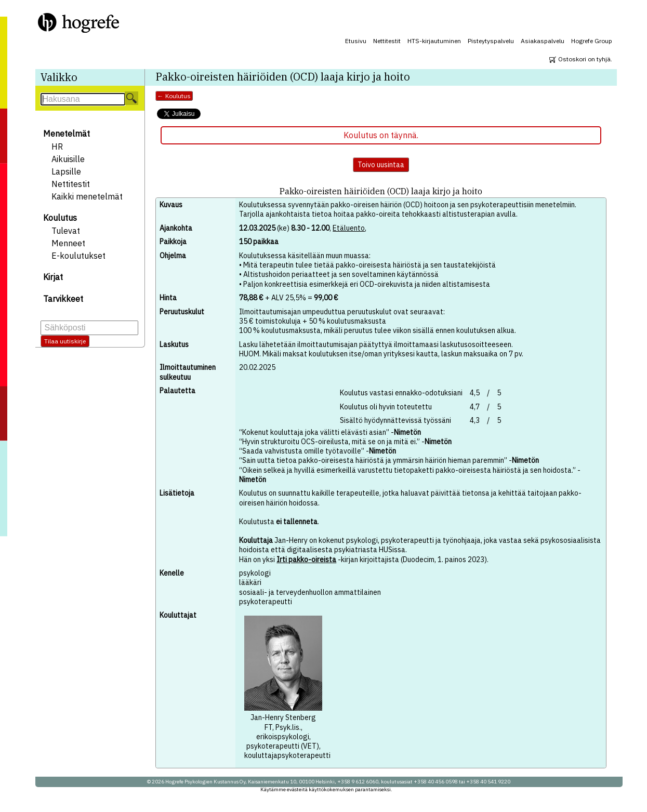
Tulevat (66, 231)
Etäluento (349, 228)
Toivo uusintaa (381, 165)
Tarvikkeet (63, 299)
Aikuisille (68, 159)
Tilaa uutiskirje (65, 341)
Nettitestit (387, 41)
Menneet (68, 243)
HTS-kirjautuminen (434, 41)
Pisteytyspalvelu (491, 41)
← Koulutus (174, 96)
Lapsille (66, 171)
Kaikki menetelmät (87, 196)
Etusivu (356, 41)
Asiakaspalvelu (543, 41)
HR (57, 147)
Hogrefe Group (592, 41)
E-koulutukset (78, 256)
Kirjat (53, 277)
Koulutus (60, 218)
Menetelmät (67, 134)
